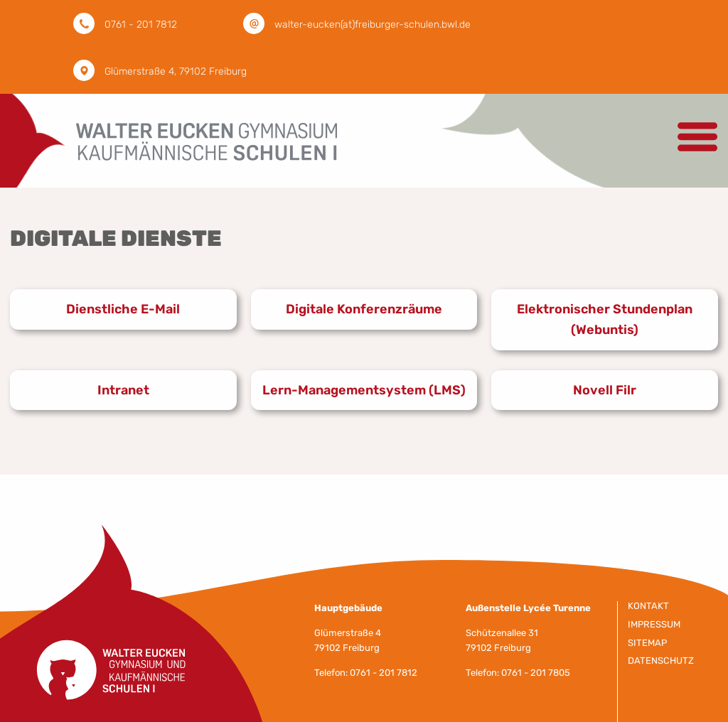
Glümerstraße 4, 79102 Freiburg (176, 71)
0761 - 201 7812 (141, 25)
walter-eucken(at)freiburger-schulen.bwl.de (373, 25)
